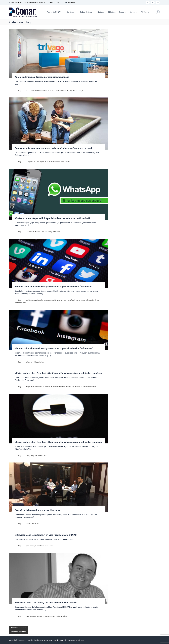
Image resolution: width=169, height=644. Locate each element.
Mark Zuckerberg (47, 232)
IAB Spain (49, 162)
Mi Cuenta (145, 12)
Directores (35, 524)
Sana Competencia (71, 91)
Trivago (80, 91)
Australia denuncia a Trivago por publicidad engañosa (42, 77)
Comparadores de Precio (46, 91)
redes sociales (66, 162)
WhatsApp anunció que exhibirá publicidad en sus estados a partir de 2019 (53, 218)
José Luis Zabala (61, 616)
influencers (56, 162)
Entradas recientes (18, 632)
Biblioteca (112, 12)
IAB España (41, 162)
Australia (34, 91)
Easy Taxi (34, 456)
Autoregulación (31, 616)
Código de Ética (86, 12)
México (40, 456)
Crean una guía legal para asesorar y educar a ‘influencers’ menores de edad (53, 148)
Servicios (70, 12)
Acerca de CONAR (54, 12)
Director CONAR (42, 616)
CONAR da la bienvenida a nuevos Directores (37, 510)
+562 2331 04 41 (56, 3)
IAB (35, 162)
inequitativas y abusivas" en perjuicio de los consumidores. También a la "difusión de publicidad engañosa (61, 387)
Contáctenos (71, 3)
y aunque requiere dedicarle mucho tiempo (40, 546)
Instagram (37, 232)
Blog (19, 91)
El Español (29, 162)
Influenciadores (39, 362)
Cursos (133, 12)
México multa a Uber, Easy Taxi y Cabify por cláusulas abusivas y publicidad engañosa (58, 373)
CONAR (28, 524)
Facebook (29, 232)
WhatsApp (56, 232)
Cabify (28, 456)
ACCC (28, 91)
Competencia (59, 91)
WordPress (80, 640)
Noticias (101, 12)
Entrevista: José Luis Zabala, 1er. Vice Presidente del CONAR (46, 535)
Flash (55, 640)
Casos (122, 12)
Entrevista (52, 616)
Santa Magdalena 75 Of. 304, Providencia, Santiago (28, 3)
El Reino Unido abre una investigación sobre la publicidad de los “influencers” (54, 287)
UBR (45, 456)
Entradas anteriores (19, 628)
